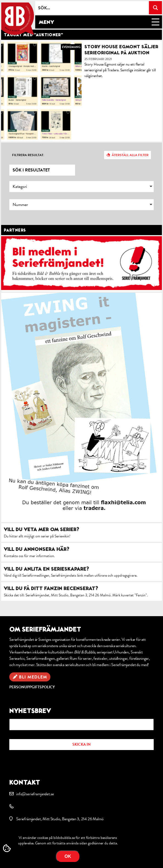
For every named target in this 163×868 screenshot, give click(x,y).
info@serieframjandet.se (35, 794)
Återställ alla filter (130, 155)
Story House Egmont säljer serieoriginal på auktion (121, 50)
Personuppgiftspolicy (32, 687)
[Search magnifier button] (155, 8)
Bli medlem (33, 677)
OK (68, 856)
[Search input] (92, 8)
